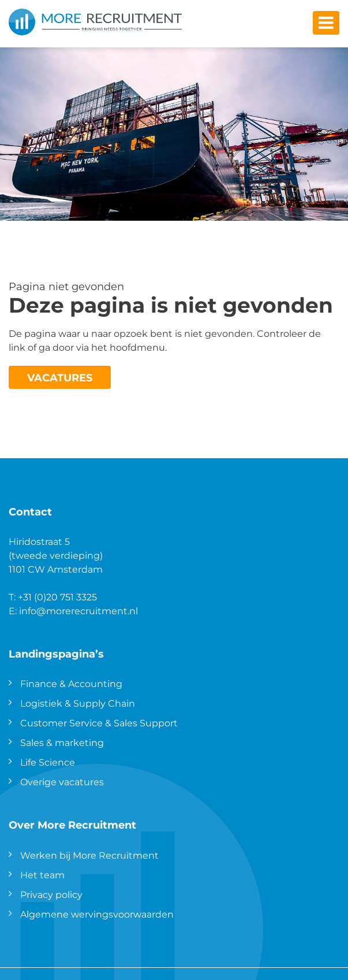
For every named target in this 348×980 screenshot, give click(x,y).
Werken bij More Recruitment (89, 855)
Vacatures (60, 377)
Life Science (48, 762)
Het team (42, 875)
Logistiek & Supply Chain (78, 703)
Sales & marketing (62, 742)
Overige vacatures (62, 782)
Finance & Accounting (71, 683)
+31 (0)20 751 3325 (57, 597)
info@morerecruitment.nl (78, 610)
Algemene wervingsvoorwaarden (97, 914)
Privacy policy (51, 894)
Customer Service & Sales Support (99, 723)
